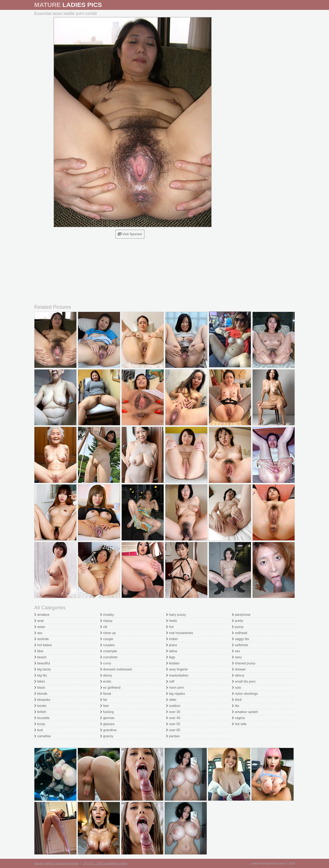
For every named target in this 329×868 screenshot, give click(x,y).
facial (106, 694)
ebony (106, 675)
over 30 (173, 712)
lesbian (173, 663)
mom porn (175, 688)
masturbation (177, 675)
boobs (40, 706)
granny (107, 736)
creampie (108, 651)
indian (172, 639)
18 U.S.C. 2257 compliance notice (105, 863)
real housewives (180, 633)
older (171, 700)
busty (40, 724)
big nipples (176, 694)
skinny (238, 675)
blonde (41, 694)
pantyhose (241, 615)
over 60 (173, 730)
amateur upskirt (245, 712)
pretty (238, 621)
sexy (237, 657)
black (40, 688)
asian (40, 627)
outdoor (173, 706)
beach (40, 657)
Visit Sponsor (130, 234)
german (107, 718)
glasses (107, 724)
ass (38, 633)
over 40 (173, 718)
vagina (238, 718)
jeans (172, 645)
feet (104, 706)
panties (173, 736)
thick (237, 700)
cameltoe (42, 736)
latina (172, 651)
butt (39, 730)
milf (170, 681)
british (40, 712)
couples (107, 645)
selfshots (240, 645)
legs (171, 657)
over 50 (173, 724)
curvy (106, 663)
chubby (107, 615)
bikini (40, 681)
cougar (107, 639)
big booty (42, 669)
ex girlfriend (110, 688)
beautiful (42, 663)
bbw (39, 651)
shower (239, 669)
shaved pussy (244, 663)
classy (106, 621)
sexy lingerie (177, 669)
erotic (106, 681)
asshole (42, 639)
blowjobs (42, 700)
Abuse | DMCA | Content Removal (56, 863)
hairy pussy (176, 615)
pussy (238, 627)
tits (236, 706)
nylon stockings (245, 694)
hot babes (43, 645)
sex (236, 651)
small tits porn (244, 681)
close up (108, 633)
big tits (41, 675)
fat (103, 700)
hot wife (239, 724)
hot (170, 627)
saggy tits (240, 639)
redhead (240, 633)
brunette (42, 718)
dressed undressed (116, 669)
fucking (107, 712)
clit (104, 627)
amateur (42, 615)
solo (236, 688)
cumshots (109, 657)
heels (172, 621)
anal (39, 621)
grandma (108, 730)
